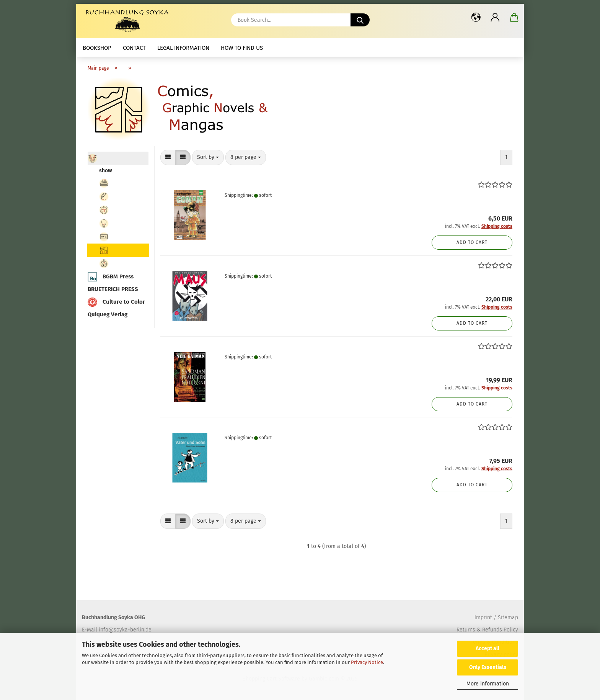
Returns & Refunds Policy (487, 630)
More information (488, 684)
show (105, 171)
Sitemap (508, 617)
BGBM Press (111, 277)
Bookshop (97, 48)
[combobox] (208, 157)
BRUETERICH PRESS (113, 289)
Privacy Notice (367, 662)
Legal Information (183, 48)
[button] (476, 17)
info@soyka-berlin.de (125, 630)
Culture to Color (116, 302)
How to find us (242, 48)
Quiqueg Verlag (108, 314)
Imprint (483, 617)
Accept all (487, 648)
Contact (134, 48)
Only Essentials (488, 667)
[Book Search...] (360, 20)
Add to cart (472, 242)
